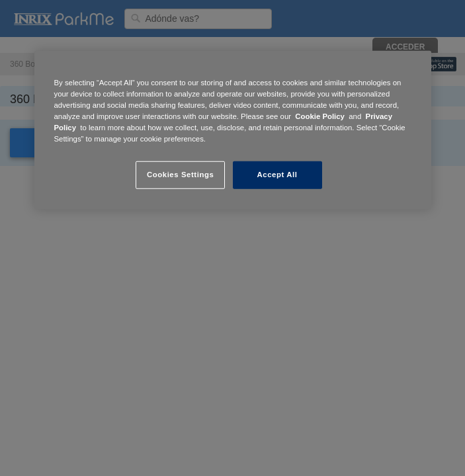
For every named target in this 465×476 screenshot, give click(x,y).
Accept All (277, 175)
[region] (233, 130)
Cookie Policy (320, 116)
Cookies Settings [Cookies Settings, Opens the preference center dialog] (180, 175)
